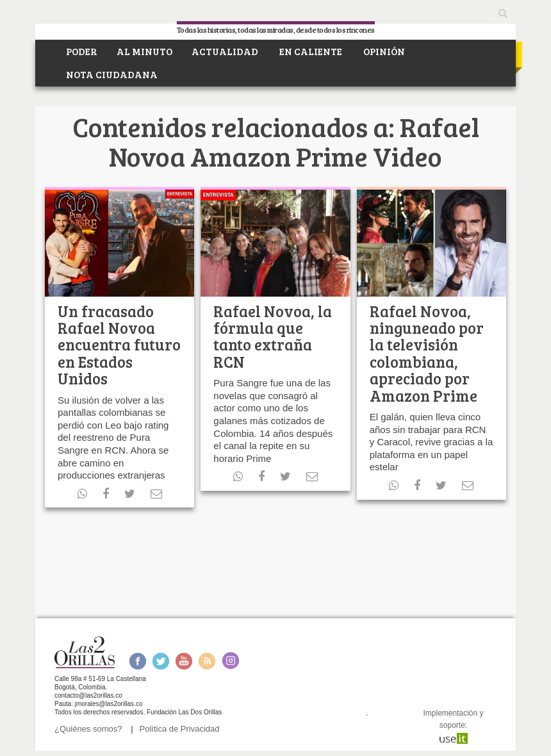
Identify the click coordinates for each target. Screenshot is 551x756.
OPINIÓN (383, 51)
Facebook (137, 661)
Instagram (230, 661)
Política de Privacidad (180, 729)
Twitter (161, 661)
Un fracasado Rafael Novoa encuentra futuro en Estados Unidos (119, 345)
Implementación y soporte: (453, 726)
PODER (81, 51)
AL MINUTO (144, 51)
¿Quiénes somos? (88, 729)
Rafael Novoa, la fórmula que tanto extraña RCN (273, 336)
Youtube (184, 661)
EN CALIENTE (310, 51)
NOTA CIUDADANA (111, 74)
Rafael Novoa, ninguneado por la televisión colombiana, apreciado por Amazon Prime (427, 353)
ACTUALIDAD (225, 51)
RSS (207, 661)
